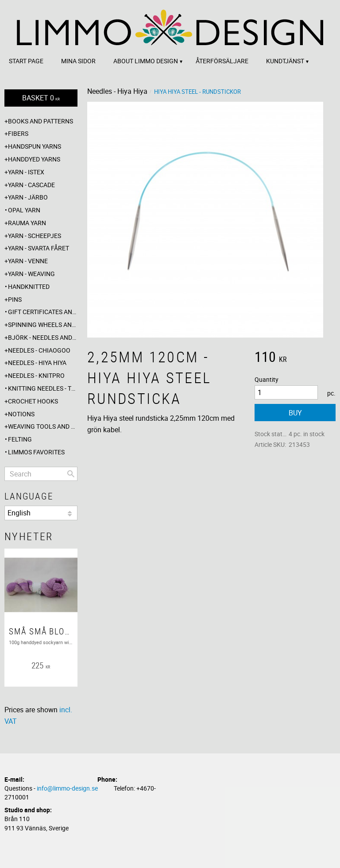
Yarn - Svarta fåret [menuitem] (39, 248)
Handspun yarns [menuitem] (35, 146)
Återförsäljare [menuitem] (222, 61)
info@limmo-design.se (67, 788)
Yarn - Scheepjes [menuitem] (35, 236)
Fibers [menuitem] (18, 133)
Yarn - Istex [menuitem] (26, 172)
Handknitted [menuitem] (29, 286)
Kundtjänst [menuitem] (285, 61)
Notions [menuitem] (21, 414)
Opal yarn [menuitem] (24, 210)
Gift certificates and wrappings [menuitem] (43, 312)
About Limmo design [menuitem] (146, 61)
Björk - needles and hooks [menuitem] (43, 337)
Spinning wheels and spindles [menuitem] (43, 325)
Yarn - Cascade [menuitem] (31, 185)
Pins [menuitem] (15, 299)
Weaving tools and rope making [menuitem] (43, 426)
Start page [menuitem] (26, 61)
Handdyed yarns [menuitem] (34, 159)
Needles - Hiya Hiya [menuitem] (37, 363)
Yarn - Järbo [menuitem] (28, 197)
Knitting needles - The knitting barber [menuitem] (43, 388)
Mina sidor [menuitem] (78, 61)
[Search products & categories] (41, 474)
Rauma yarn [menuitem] (27, 223)
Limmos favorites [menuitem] (36, 452)
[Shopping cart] (41, 98)
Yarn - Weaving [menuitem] (31, 274)
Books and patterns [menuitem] (41, 121)
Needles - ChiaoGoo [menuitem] (39, 350)
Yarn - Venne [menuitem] (28, 261)
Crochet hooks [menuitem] (33, 401)
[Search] (71, 474)
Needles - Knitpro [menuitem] (36, 375)
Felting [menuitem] (20, 439)
